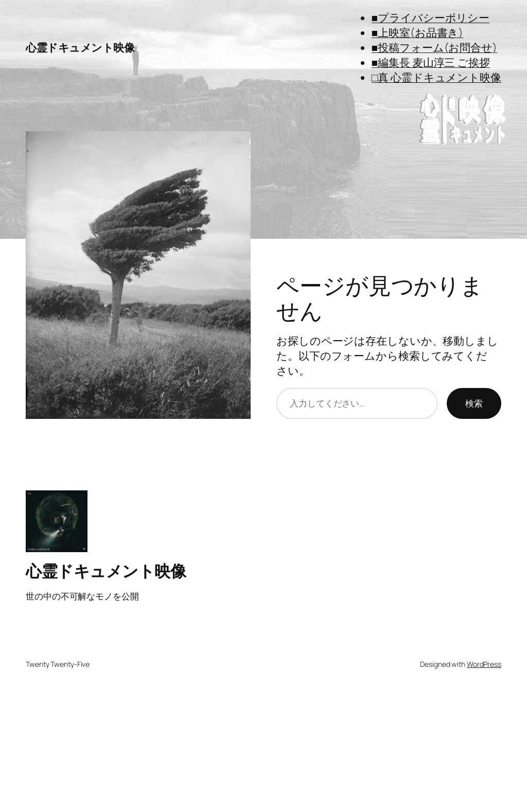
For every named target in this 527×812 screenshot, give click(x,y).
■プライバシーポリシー (431, 17)
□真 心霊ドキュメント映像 (436, 77)
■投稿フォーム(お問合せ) (434, 47)
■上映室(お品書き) (418, 32)
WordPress (484, 664)
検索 (474, 403)
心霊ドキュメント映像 (80, 47)
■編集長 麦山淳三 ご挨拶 (431, 62)
